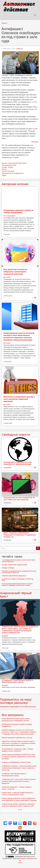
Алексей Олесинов (8, 171)
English (4, 175)
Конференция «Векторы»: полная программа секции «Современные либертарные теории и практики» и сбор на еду (19, 768)
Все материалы (13, 715)
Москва (4, 169)
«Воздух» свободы (8, 568)
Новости (4, 23)
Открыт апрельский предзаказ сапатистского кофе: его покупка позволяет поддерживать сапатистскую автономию (19, 757)
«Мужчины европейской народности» (14, 576)
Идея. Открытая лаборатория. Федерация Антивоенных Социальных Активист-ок (20, 535)
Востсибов (7, 277)
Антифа (4, 167)
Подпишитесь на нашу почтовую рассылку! (16, 701)
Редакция (19, 49)
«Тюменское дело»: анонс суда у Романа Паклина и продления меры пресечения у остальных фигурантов (19, 781)
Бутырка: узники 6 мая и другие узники (14, 565)
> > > (20, 810)
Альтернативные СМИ (9, 165)
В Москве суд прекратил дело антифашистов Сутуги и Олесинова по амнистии (19, 572)
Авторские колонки (15, 184)
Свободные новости (16, 435)
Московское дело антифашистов (13, 173)
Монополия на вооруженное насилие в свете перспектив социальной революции (19, 399)
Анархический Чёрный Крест (17, 163)
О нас (20, 863)
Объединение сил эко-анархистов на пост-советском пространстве (19, 499)
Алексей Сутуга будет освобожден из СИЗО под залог (18, 580)
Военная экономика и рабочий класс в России (17, 738)
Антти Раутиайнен (9, 216)
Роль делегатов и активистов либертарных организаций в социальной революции (15, 272)
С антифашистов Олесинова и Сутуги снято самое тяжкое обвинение (18, 561)
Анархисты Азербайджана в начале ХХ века (16, 762)
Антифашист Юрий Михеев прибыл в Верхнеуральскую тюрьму (18, 681)
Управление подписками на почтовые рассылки (18, 707)
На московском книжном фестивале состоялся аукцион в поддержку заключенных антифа (17, 584)
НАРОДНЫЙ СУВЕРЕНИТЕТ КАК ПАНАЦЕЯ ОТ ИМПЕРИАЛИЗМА (18, 463)
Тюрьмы (10, 167)
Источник (35, 142)
